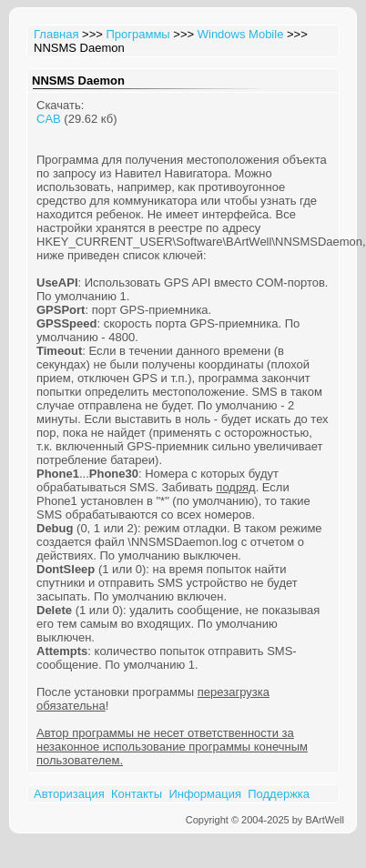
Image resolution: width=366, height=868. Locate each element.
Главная (56, 34)
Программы (137, 34)
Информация (205, 794)
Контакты (137, 794)
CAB (49, 119)
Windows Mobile (241, 34)
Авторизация (69, 794)
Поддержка (279, 794)
